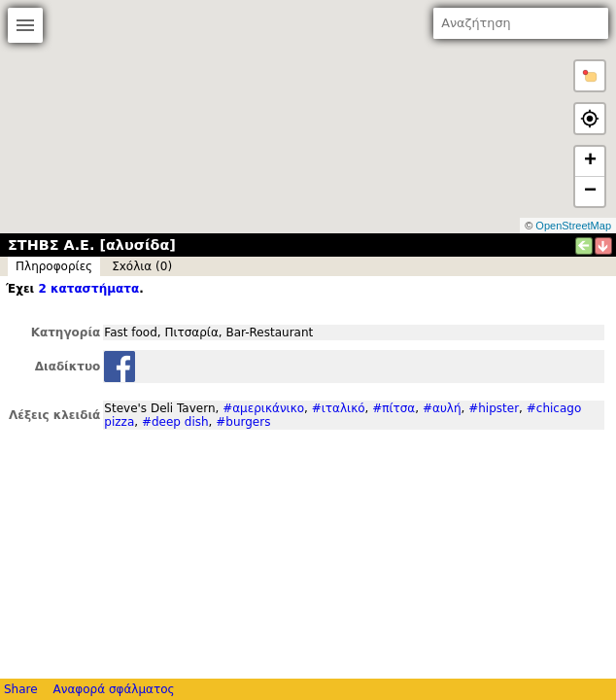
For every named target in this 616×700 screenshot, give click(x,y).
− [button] (590, 192)
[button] (590, 76)
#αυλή (442, 408)
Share (21, 689)
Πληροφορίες (54, 266)
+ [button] (590, 161)
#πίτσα (394, 408)
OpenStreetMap (573, 226)
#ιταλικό (339, 408)
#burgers (243, 422)
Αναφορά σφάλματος (113, 689)
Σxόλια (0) (142, 266)
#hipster (494, 408)
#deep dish (175, 422)
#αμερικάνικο (263, 408)
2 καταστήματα (88, 289)
